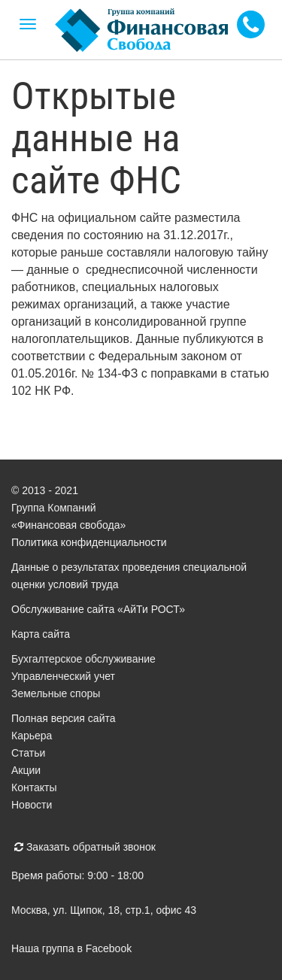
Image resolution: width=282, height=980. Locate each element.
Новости (32, 805)
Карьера (32, 736)
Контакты (34, 787)
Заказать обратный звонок (85, 847)
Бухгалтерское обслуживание (83, 659)
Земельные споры (56, 693)
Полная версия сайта (64, 718)
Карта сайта (41, 634)
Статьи (28, 753)
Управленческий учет (63, 676)
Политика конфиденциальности (89, 542)
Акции (26, 770)
